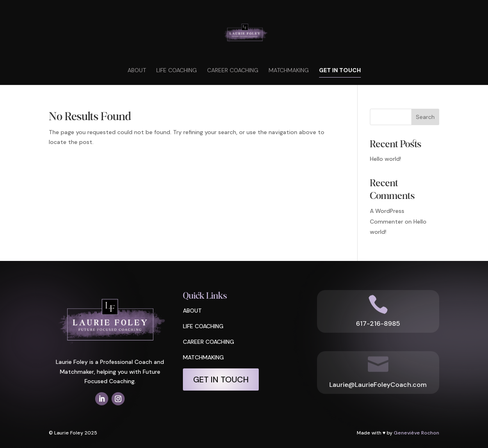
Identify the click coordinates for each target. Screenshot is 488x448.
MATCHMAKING (203, 357)
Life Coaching (177, 71)
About (137, 71)
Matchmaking (289, 71)
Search (425, 117)
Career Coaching (233, 71)
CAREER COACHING (209, 342)
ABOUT (192, 311)
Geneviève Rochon (416, 433)
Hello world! (385, 159)
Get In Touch (340, 71)
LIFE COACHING (203, 326)
